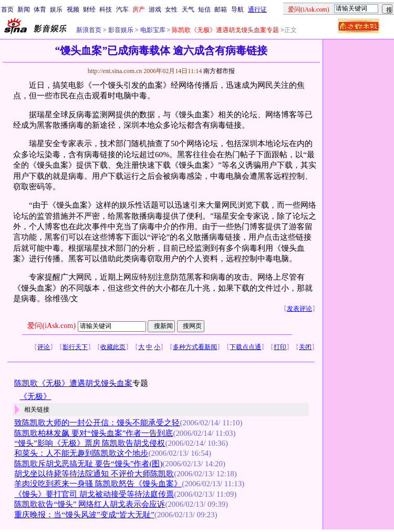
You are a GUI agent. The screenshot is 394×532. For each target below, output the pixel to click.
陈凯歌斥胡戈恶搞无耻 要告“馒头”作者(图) (88, 464)
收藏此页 (113, 347)
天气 (188, 9)
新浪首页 (89, 30)
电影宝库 (152, 30)
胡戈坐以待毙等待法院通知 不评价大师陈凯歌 (94, 474)
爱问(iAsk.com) (51, 326)
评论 (44, 347)
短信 (204, 9)
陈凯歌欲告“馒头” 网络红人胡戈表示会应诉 (90, 504)
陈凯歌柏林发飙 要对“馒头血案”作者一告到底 (94, 433)
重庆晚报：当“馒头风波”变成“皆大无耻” (84, 515)
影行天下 (75, 347)
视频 (73, 9)
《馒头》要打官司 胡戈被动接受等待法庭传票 (94, 494)
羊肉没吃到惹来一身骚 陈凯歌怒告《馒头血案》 (98, 484)
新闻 (24, 9)
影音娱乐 (121, 30)
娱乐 (56, 9)
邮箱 (221, 9)
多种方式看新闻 (195, 347)
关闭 (305, 347)
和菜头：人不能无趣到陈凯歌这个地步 (81, 453)
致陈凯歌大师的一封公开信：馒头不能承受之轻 (97, 423)
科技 (106, 9)
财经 (89, 9)
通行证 (257, 9)
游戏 (155, 9)
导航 (237, 9)
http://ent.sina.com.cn (116, 71)
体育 (40, 9)
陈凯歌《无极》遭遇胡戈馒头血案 (73, 383)
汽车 (122, 9)
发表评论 (299, 309)
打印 (280, 347)
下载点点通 (245, 347)
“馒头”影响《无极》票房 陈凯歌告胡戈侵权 (90, 443)
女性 (171, 9)
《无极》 (35, 396)
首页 (7, 9)
